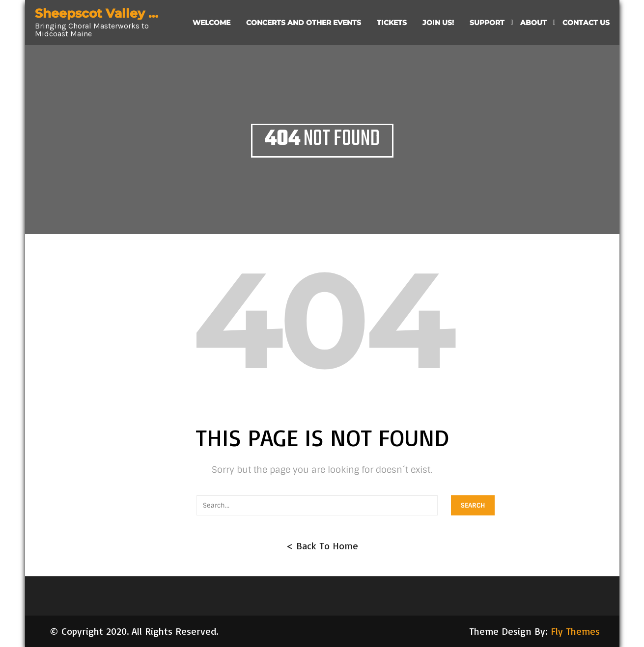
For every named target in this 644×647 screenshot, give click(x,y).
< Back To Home (322, 546)
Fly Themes (575, 631)
